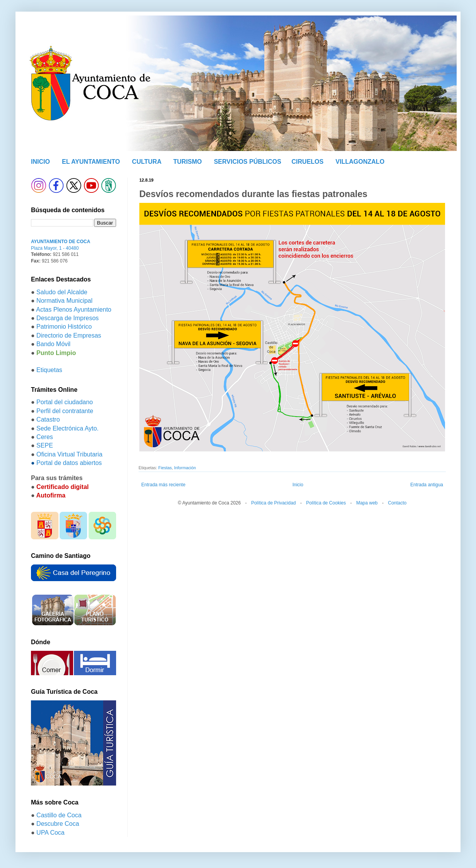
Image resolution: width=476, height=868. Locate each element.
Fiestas (165, 468)
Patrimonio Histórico (64, 327)
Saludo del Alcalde (62, 292)
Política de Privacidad (273, 503)
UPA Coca (51, 833)
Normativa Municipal (64, 301)
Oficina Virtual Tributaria (69, 454)
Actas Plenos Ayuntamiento (74, 310)
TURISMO (188, 162)
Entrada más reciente (163, 485)
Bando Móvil (53, 344)
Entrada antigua (427, 485)
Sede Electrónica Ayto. (68, 428)
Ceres (45, 437)
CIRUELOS (307, 162)
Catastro (48, 419)
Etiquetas (49, 370)
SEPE (45, 445)
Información (185, 468)
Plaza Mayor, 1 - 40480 (55, 248)
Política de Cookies (326, 503)
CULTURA (147, 162)
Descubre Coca (58, 824)
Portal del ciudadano (65, 402)
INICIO (40, 162)
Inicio (298, 485)
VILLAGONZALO (360, 162)
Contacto (397, 503)
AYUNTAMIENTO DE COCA (61, 242)
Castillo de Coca (59, 815)
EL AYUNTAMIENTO (91, 162)
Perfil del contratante (65, 411)
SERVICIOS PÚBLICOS (248, 162)
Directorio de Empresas (69, 335)
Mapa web (367, 503)
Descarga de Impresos (68, 318)
